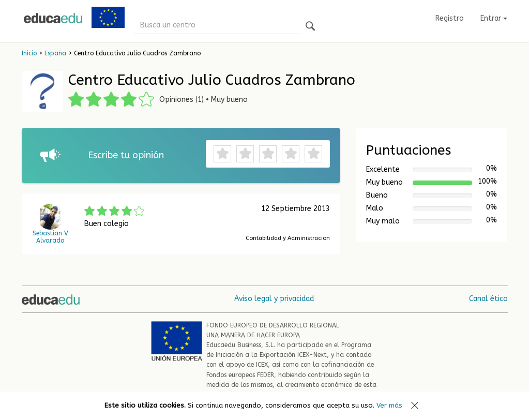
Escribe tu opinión (126, 155)
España (55, 53)
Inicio (29, 53)
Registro (450, 18)
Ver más (389, 405)
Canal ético (488, 299)
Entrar (494, 18)
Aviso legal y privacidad (274, 299)
